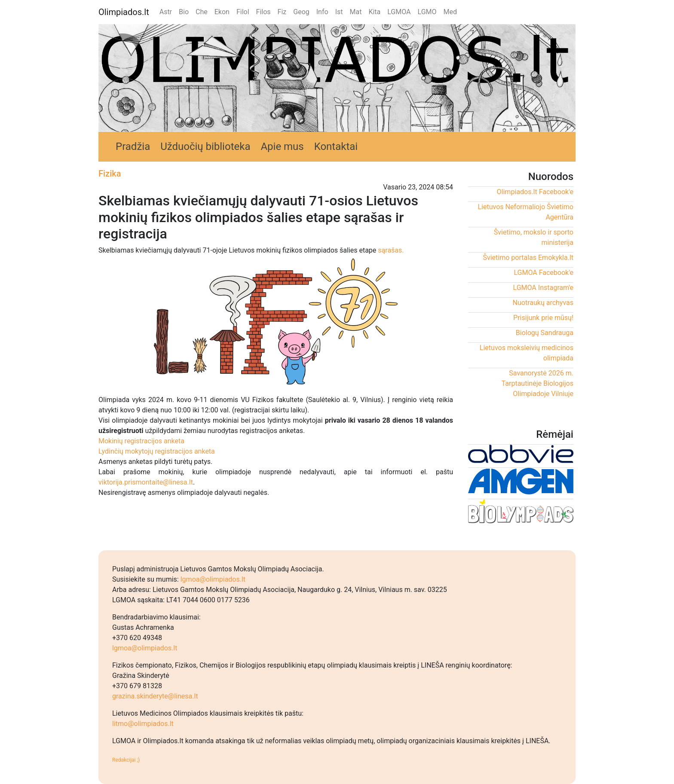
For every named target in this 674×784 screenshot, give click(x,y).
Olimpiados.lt (124, 12)
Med (450, 12)
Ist (339, 12)
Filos (263, 12)
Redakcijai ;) (126, 760)
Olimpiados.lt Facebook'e (535, 192)
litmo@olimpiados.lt (143, 724)
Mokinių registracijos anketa (141, 441)
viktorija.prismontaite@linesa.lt (146, 482)
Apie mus (282, 146)
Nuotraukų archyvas (543, 303)
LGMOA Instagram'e (543, 288)
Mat (355, 12)
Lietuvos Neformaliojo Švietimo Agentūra (525, 212)
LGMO (427, 12)
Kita (374, 12)
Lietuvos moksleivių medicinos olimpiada (527, 353)
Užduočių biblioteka (205, 146)
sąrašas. (391, 250)
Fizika (110, 174)
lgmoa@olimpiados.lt (213, 579)
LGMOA (399, 12)
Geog (301, 12)
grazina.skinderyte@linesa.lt (155, 696)
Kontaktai (336, 146)
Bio (184, 12)
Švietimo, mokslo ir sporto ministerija (534, 237)
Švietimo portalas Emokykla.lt (528, 258)
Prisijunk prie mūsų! (543, 318)
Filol (243, 12)
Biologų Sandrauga (545, 333)
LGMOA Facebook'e (544, 273)
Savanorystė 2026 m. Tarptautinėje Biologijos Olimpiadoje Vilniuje (538, 383)
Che (202, 12)
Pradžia (133, 146)
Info (322, 12)
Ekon (222, 12)
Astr (166, 12)
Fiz (282, 12)
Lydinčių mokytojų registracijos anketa (157, 451)
